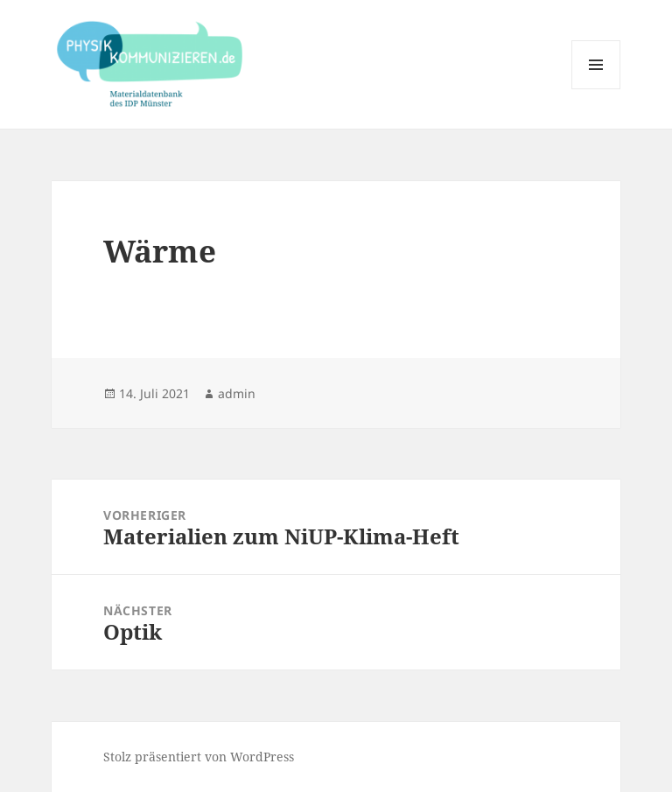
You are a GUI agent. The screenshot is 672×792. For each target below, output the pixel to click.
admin (237, 393)
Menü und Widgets (596, 89)
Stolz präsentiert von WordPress (199, 757)
